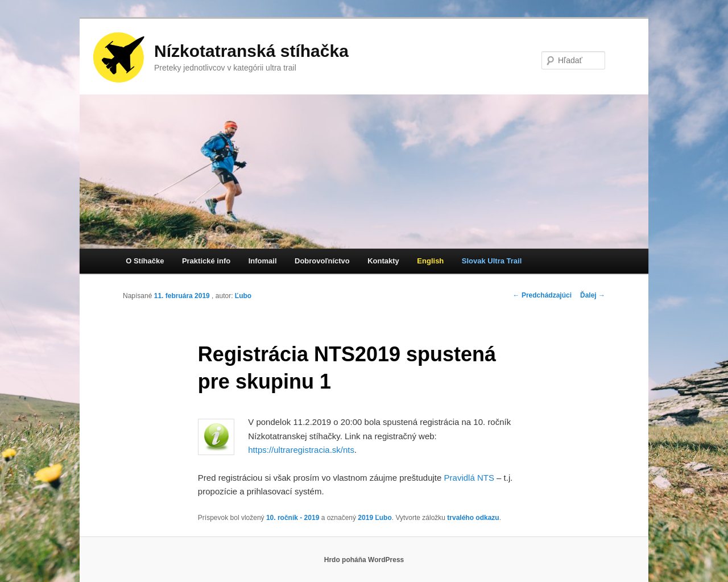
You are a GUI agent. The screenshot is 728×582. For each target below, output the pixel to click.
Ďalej (593, 295)
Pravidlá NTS (469, 478)
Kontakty (383, 261)
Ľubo (243, 296)
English (430, 261)
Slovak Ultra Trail (492, 261)
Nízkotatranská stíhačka (251, 51)
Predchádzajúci (542, 295)
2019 (365, 518)
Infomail (263, 261)
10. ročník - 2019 (293, 518)
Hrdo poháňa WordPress (364, 560)
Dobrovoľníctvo (322, 261)
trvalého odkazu (473, 518)
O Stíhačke (145, 261)
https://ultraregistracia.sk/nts (301, 450)
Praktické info (206, 261)
